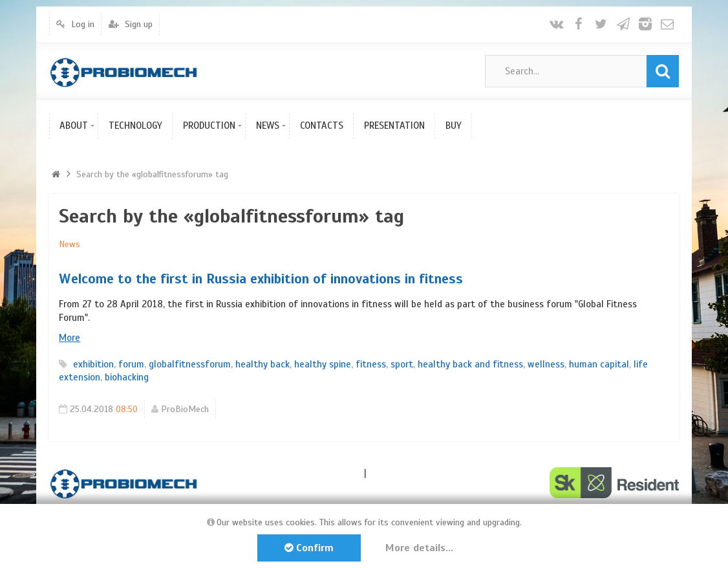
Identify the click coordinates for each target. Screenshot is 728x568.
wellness (546, 364)
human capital (599, 364)
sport (402, 364)
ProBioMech (185, 409)
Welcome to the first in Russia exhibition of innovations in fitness (261, 279)
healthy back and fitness (470, 364)
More (70, 338)
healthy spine (323, 364)
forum (131, 364)
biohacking (127, 377)
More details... (420, 548)
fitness (371, 364)
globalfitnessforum (190, 364)
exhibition (93, 364)
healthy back (262, 364)
